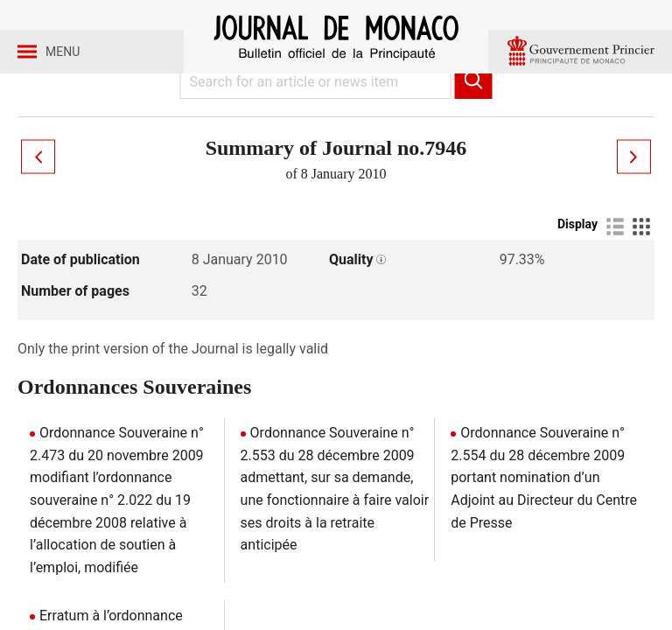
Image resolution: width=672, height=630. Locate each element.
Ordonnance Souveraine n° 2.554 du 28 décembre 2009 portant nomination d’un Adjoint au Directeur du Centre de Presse (544, 522)
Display (577, 269)
